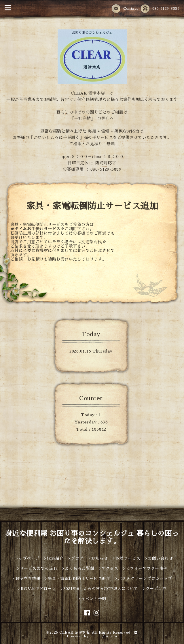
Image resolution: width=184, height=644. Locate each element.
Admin (111, 636)
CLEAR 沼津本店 (74, 632)
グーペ (96, 636)
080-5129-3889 (160, 9)
